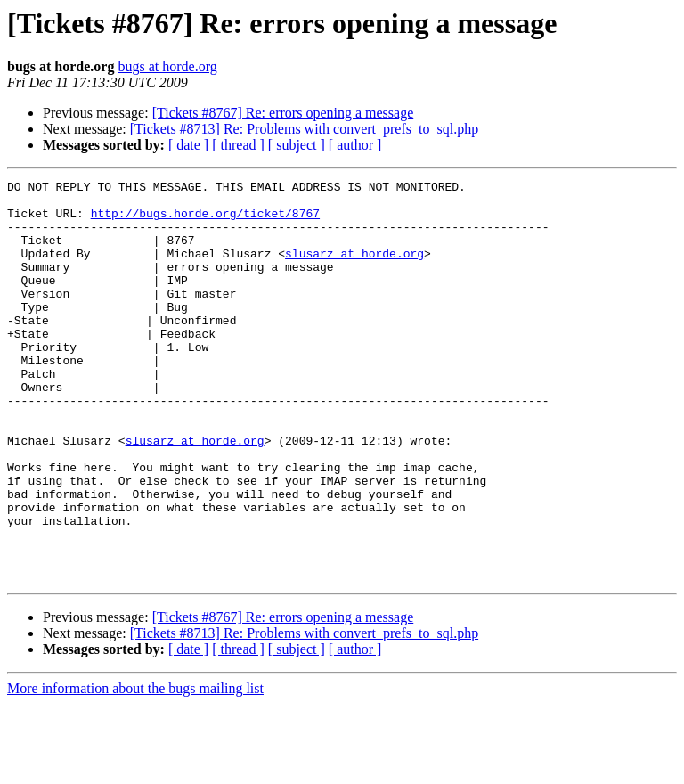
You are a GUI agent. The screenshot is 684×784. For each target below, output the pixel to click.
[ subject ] (297, 145)
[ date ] (188, 145)
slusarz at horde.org (354, 269)
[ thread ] (238, 145)
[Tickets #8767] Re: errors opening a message (283, 113)
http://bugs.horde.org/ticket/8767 (205, 221)
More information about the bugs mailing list (135, 768)
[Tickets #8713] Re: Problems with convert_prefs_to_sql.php (304, 129)
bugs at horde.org (167, 66)
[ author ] (355, 145)
